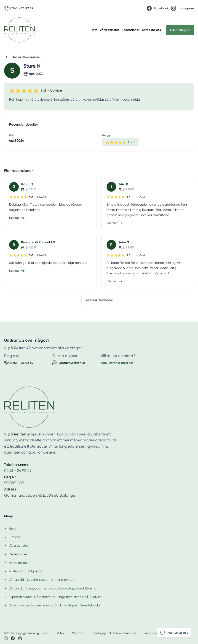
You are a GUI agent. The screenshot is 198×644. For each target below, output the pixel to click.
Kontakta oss (151, 30)
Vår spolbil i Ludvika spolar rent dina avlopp (42, 580)
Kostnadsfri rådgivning (26, 571)
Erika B (123, 184)
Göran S (27, 184)
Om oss (15, 537)
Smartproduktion (155, 633)
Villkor (61, 633)
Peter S (124, 242)
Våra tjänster (109, 30)
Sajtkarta (78, 633)
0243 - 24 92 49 (18, 471)
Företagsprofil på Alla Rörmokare (114, 633)
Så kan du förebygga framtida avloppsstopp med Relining (53, 588)
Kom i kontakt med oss (117, 363)
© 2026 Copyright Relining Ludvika (27, 633)
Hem (94, 30)
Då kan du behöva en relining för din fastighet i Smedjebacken (55, 605)
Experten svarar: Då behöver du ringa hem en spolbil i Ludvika (55, 597)
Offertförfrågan (180, 30)
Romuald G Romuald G (38, 242)
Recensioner (130, 30)
